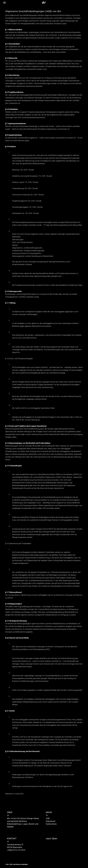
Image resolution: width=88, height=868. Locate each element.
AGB (48, 818)
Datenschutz (51, 824)
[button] (4, 3)
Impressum (51, 821)
